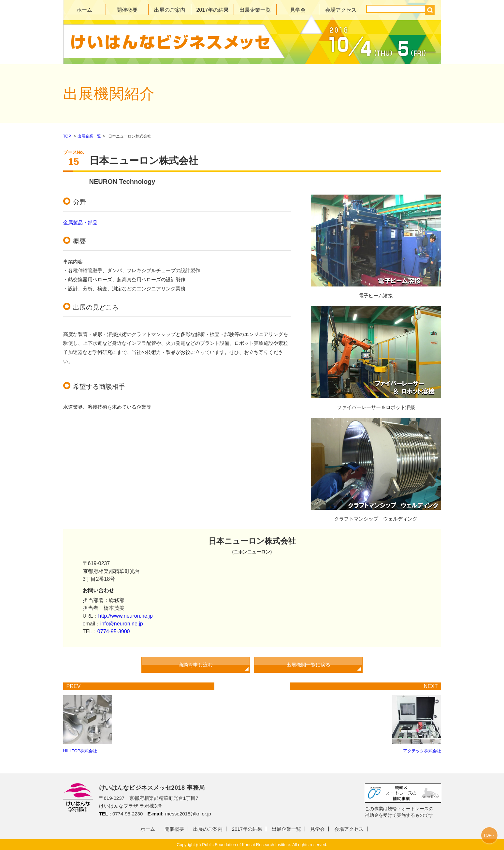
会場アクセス (341, 10)
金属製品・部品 (80, 222)
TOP (67, 136)
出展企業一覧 (255, 10)
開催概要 (127, 10)
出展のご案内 (170, 10)
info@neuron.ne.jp (122, 624)
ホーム (84, 10)
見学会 (298, 10)
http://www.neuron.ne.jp (126, 616)
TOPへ (489, 835)
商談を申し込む (196, 665)
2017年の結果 (212, 10)
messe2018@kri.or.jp (188, 814)
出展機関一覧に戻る (308, 665)
